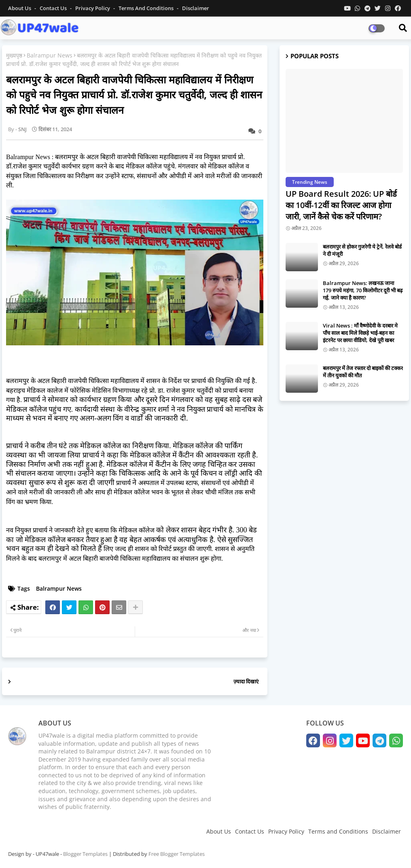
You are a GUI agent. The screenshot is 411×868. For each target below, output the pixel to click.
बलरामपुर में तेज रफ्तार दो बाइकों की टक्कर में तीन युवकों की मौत (363, 372)
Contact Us (250, 831)
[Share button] (136, 607)
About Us (20, 8)
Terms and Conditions (338, 831)
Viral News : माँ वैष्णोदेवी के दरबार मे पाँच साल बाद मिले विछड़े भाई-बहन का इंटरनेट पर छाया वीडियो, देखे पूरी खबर (360, 333)
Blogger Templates (85, 854)
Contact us (54, 8)
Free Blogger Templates (177, 854)
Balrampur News (50, 55)
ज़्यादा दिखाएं (246, 681)
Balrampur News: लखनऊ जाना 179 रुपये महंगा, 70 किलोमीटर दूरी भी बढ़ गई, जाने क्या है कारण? (363, 290)
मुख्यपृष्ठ (14, 55)
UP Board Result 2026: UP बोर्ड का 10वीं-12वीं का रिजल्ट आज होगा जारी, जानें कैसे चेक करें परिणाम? (341, 205)
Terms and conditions (147, 8)
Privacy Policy (93, 8)
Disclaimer (196, 8)
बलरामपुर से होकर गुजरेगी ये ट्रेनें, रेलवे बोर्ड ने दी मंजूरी (362, 250)
